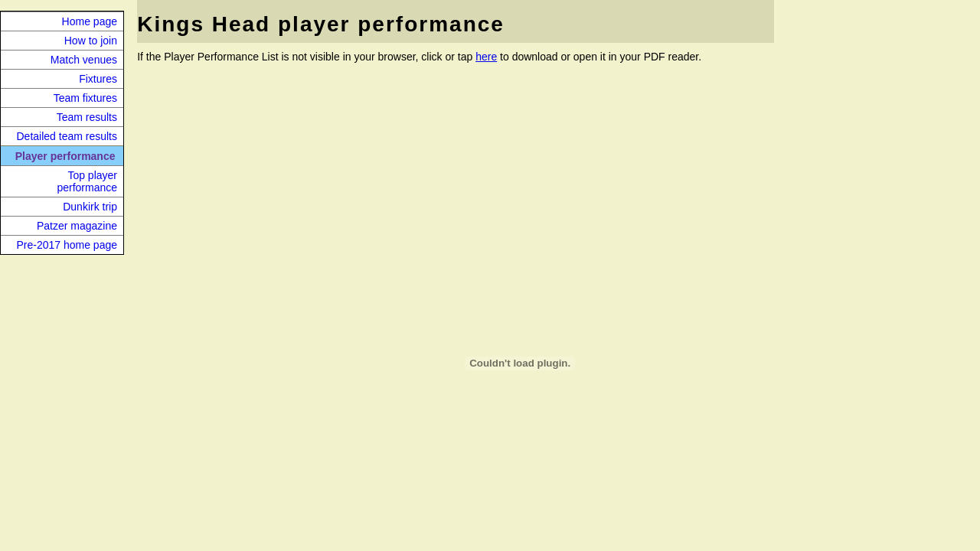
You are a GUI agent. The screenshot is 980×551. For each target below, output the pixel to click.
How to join (91, 41)
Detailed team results (67, 136)
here (486, 57)
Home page (90, 21)
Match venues (84, 60)
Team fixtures (85, 98)
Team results (87, 117)
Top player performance (87, 181)
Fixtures (98, 79)
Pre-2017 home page (67, 245)
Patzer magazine (77, 226)
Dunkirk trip (90, 207)
